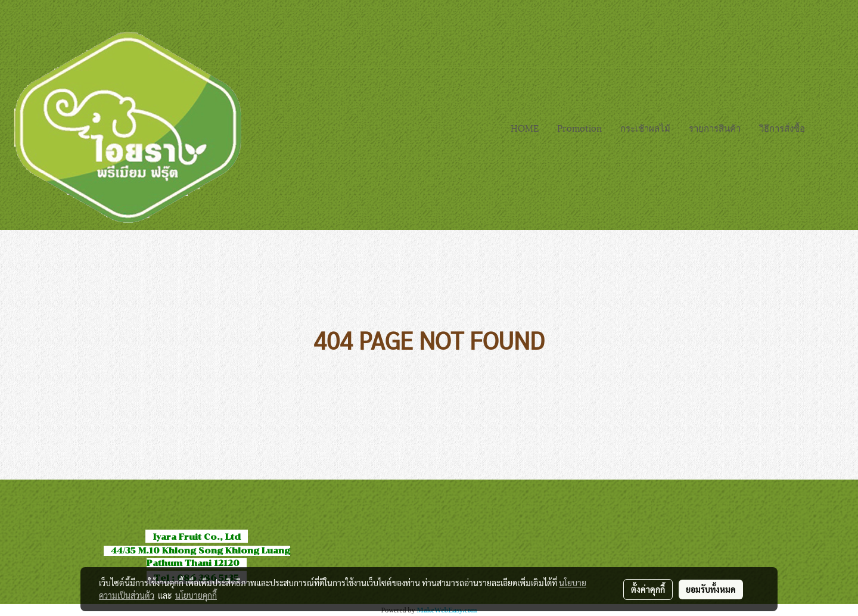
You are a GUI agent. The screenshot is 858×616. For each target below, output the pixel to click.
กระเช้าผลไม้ (645, 127)
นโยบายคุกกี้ (196, 595)
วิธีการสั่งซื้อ (782, 127)
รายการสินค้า (715, 127)
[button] (832, 127)
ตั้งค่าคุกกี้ (648, 589)
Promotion (579, 127)
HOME (525, 127)
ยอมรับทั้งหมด (711, 589)
